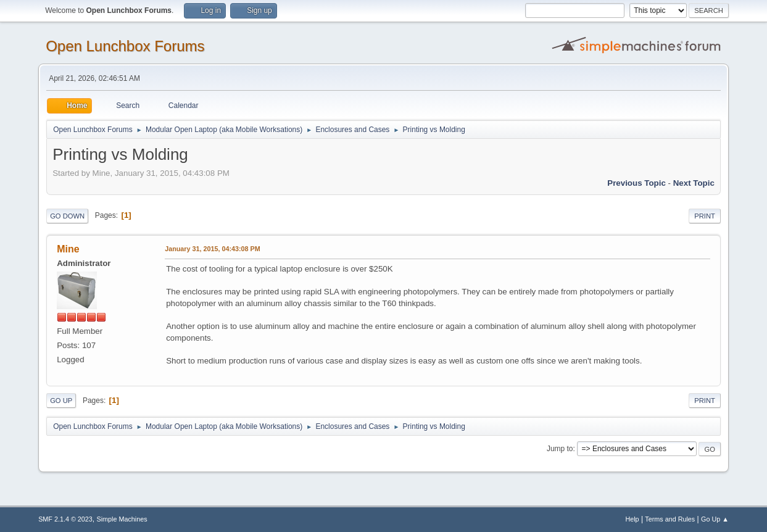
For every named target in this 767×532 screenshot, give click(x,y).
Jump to (560, 449)
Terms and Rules (670, 519)
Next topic (694, 183)
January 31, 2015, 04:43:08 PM (213, 249)
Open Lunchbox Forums (125, 46)
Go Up (61, 401)
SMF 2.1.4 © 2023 (65, 519)
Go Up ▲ (715, 519)
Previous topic (636, 183)
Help (632, 519)
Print (705, 216)
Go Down (67, 216)
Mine (68, 249)
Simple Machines (122, 519)
